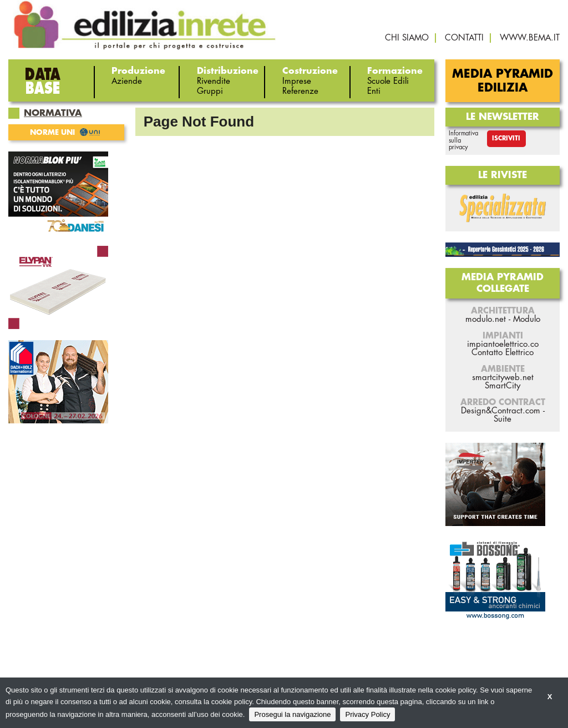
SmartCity (503, 386)
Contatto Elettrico (503, 353)
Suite (503, 419)
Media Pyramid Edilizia (503, 81)
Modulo (527, 319)
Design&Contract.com (501, 411)
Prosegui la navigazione (292, 714)
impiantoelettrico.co (503, 344)
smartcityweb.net (503, 378)
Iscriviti (506, 138)
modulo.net (486, 319)
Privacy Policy (367, 714)
